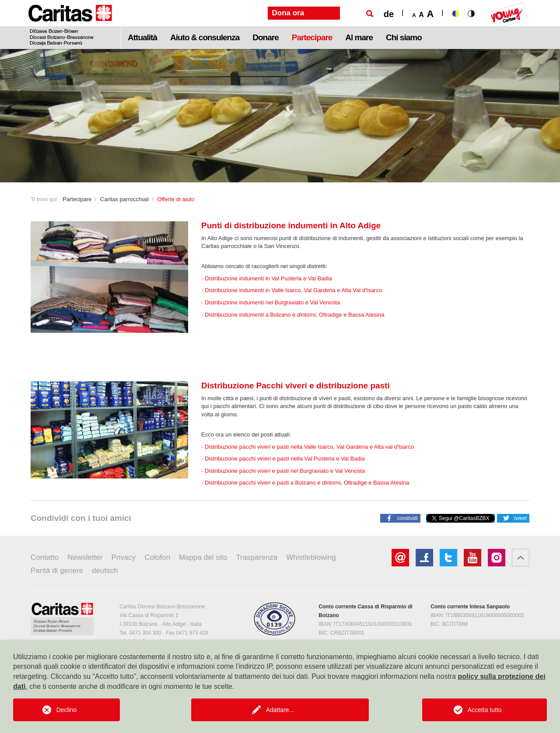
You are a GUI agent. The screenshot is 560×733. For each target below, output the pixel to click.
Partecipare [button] (312, 37)
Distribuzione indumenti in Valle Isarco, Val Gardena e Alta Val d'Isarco (293, 290)
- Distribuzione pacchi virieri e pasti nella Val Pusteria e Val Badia (283, 459)
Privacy (124, 557)
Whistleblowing (311, 557)
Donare (265, 37)
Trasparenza (257, 557)
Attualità (142, 37)
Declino (67, 710)
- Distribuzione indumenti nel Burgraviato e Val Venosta (271, 302)
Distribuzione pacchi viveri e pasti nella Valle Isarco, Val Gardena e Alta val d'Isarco (309, 447)
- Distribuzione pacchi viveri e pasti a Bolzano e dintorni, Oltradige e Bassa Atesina (305, 483)
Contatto (45, 557)
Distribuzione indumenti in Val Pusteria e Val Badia (268, 278)
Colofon (157, 557)
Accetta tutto (485, 710)
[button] (400, 518)
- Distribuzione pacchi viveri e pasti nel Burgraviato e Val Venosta (283, 471)
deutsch (105, 571)
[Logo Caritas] (70, 24)
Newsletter (85, 557)
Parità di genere (57, 571)
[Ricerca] (370, 14)
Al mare (359, 37)
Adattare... (280, 710)
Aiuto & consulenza (205, 37)
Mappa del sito (203, 557)
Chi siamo (404, 37)
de (389, 14)
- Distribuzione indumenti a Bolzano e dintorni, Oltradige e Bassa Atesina (293, 315)
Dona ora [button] (288, 13)
